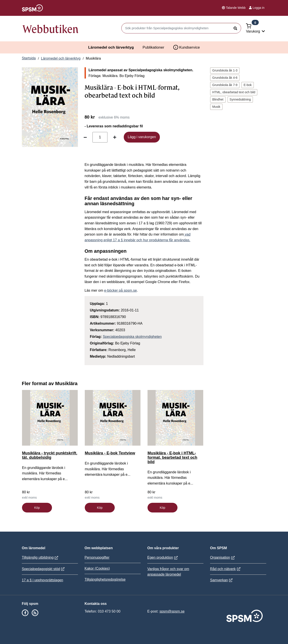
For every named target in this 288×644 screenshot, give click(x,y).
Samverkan (222, 580)
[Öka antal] (115, 137)
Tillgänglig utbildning (41, 557)
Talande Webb (234, 8)
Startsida (29, 58)
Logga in (257, 8)
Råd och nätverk (226, 569)
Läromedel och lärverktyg (111, 47)
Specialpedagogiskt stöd (44, 569)
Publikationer (153, 47)
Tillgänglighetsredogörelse (105, 579)
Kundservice (186, 47)
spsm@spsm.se (172, 611)
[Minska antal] (85, 137)
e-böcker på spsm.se (121, 290)
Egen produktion (163, 557)
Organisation (223, 557)
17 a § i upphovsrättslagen (42, 580)
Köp (37, 508)
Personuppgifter (97, 557)
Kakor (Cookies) (97, 568)
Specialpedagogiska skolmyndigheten (132, 337)
